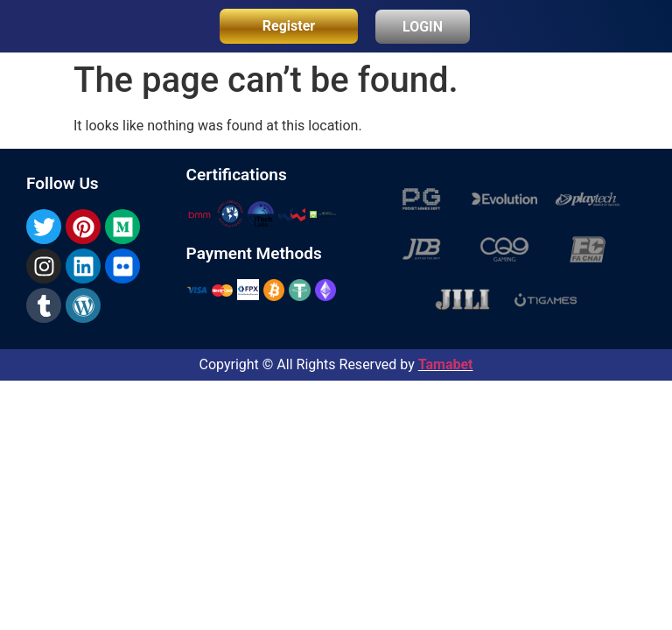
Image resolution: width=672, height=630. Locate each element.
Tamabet (446, 364)
